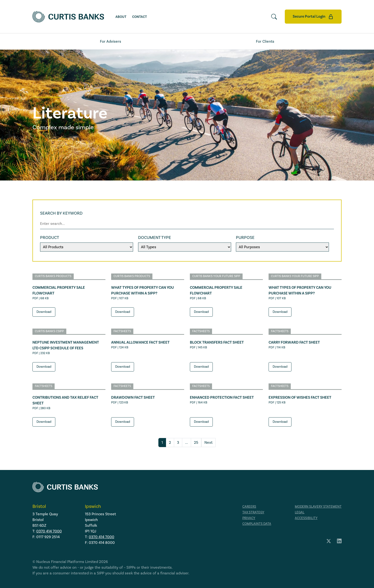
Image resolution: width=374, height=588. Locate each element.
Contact (140, 17)
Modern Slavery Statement (318, 507)
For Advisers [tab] (111, 41)
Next (208, 443)
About (121, 17)
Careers (249, 507)
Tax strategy (253, 512)
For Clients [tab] (265, 41)
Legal (300, 512)
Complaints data (257, 524)
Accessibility (306, 518)
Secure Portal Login (313, 17)
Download (44, 312)
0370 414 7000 (49, 531)
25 (196, 443)
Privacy (249, 518)
